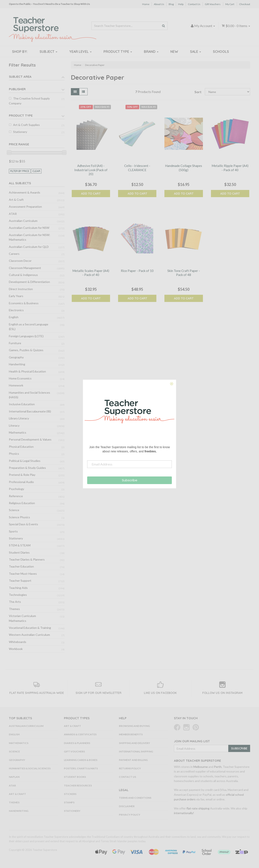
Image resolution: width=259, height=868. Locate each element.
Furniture (15, 343)
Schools (221, 52)
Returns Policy (130, 768)
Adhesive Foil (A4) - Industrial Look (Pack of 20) (91, 170)
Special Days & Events (23, 524)
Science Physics (19, 517)
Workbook (16, 649)
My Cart (230, 4)
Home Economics (20, 378)
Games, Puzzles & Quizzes (26, 350)
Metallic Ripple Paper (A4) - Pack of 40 (230, 168)
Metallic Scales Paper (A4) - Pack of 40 (91, 273)
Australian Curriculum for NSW (29, 228)
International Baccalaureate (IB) (30, 411)
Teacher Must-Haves (23, 574)
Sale (196, 52)
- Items (236, 26)
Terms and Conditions (135, 798)
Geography (16, 357)
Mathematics (18, 432)
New (174, 52)
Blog (171, 4)
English (14, 317)
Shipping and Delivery (134, 743)
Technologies (18, 595)
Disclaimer (127, 806)
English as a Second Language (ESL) (29, 327)
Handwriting (17, 364)
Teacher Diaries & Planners (27, 559)
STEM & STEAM (20, 545)
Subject (48, 52)
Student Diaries (19, 552)
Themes (14, 609)
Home (146, 4)
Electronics (16, 310)
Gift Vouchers (213, 4)
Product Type (118, 52)
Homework (16, 385)
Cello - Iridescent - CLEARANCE (137, 168)
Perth (218, 767)
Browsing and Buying (134, 726)
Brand (151, 52)
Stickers (70, 794)
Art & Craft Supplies (26, 125)
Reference (16, 496)
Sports (13, 531)
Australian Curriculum (23, 221)
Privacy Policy (130, 815)
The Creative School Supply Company (29, 101)
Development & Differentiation (29, 282)
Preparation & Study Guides (27, 468)
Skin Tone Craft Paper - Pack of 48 (184, 273)
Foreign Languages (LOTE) (26, 336)
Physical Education (21, 447)
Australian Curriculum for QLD (29, 247)
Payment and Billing (133, 760)
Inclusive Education (22, 404)
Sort (198, 92)
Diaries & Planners (77, 743)
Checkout (245, 4)
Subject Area (20, 77)
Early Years (16, 296)
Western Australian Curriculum (29, 635)
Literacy (14, 425)
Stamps (69, 802)
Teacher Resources (78, 785)
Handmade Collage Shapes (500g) (184, 168)
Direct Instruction (21, 289)
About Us (159, 4)
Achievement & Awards (25, 192)
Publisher (17, 89)
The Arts (15, 602)
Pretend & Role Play (22, 475)
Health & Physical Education (27, 371)
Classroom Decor (20, 261)
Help (181, 4)
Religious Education (22, 503)
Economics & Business (24, 303)
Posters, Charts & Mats (81, 768)
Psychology (17, 489)
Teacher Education (21, 566)
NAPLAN (14, 777)
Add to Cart (91, 194)
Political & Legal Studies (25, 461)
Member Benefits (131, 734)
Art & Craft (16, 200)
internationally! (184, 813)
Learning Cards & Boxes (81, 760)
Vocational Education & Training (30, 628)
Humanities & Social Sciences (30, 768)
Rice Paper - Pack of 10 (137, 271)
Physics (14, 454)
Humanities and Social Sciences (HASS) (30, 395)
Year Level (80, 52)
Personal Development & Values (30, 439)
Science (14, 510)
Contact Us (194, 4)
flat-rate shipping (198, 808)
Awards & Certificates (80, 734)
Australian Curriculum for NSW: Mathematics (30, 237)
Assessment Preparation (25, 207)
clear (36, 171)
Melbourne (201, 767)
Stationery (20, 132)
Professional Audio (21, 482)
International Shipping (136, 751)
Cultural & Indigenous (23, 275)
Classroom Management (25, 268)
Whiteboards (18, 642)
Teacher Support (20, 581)
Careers (14, 254)
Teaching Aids (18, 588)
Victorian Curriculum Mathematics (22, 618)
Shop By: (20, 52)
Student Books (75, 777)
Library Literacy (19, 418)
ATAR (13, 214)
